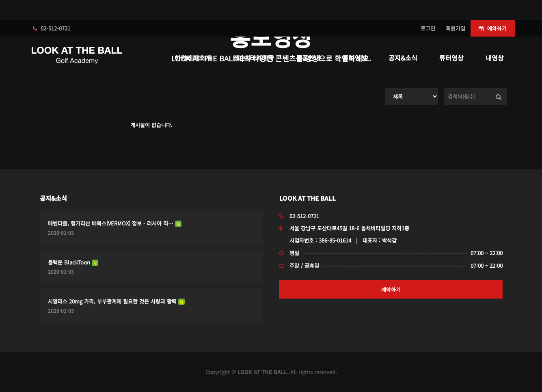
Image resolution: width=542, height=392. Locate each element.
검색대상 (385, 88)
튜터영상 (451, 58)
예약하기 (493, 28)
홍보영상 (354, 58)
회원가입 (456, 28)
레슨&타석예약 (254, 58)
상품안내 (308, 58)
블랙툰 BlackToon (73, 262)
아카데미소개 (193, 58)
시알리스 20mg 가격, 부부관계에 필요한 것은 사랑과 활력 (116, 301)
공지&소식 (403, 58)
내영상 (495, 58)
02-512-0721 (52, 28)
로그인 (428, 28)
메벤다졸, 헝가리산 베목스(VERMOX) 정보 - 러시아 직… (115, 223)
